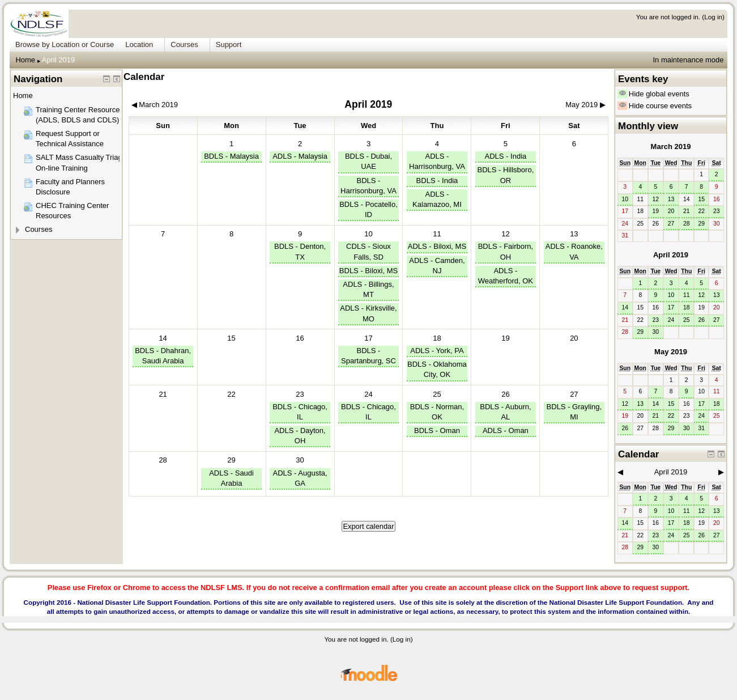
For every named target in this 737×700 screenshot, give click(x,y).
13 (574, 234)
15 (701, 199)
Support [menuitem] (229, 44)
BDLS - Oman (437, 430)
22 (701, 211)
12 (505, 234)
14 (163, 338)
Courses (39, 229)
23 (300, 394)
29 (231, 460)
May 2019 (671, 352)
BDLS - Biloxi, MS (368, 271)
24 (368, 394)
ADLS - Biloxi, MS (437, 246)
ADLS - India (506, 156)
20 (671, 211)
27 (574, 394)
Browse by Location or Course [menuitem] (65, 44)
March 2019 (671, 147)
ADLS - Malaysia (300, 156)
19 (656, 211)
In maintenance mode (688, 60)
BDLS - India (437, 181)
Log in (713, 17)
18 (437, 338)
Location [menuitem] (139, 44)
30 (300, 460)
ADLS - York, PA (437, 351)
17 (368, 338)
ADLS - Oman (506, 430)
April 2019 (59, 60)
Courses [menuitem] (184, 44)
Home (25, 60)
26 (505, 394)
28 (687, 224)
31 (701, 428)
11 (437, 234)
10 (368, 234)
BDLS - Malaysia (231, 156)
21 (687, 211)
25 (437, 394)
